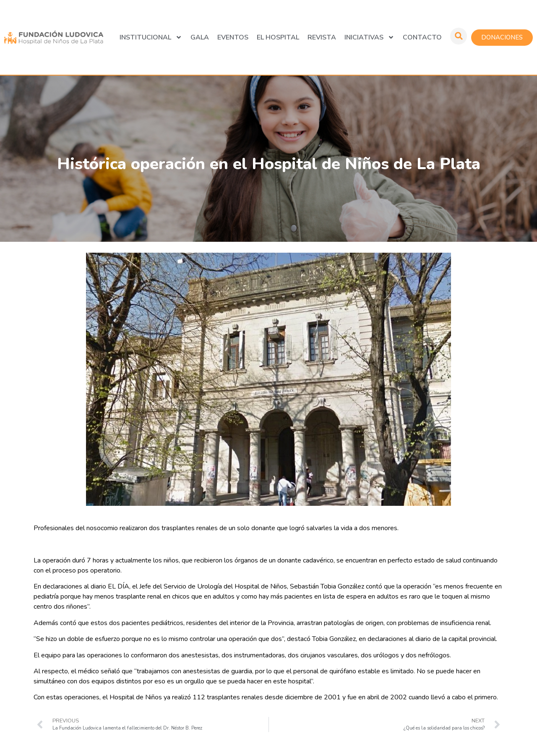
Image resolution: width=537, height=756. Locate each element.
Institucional (151, 37)
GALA (200, 37)
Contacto (422, 37)
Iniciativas (369, 37)
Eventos (233, 37)
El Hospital (278, 37)
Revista (322, 37)
